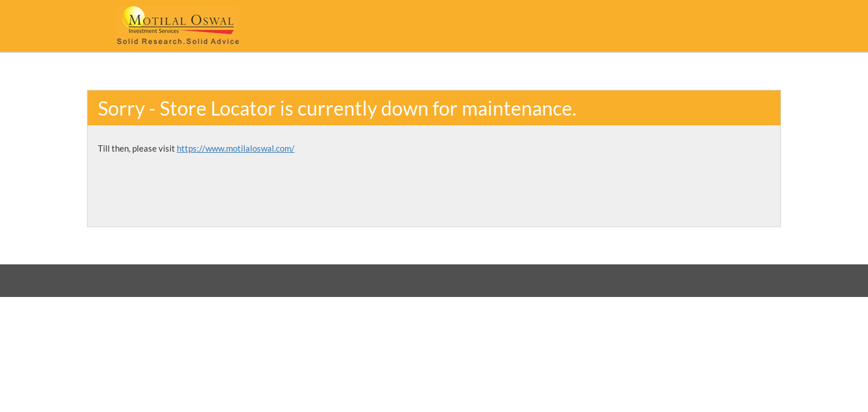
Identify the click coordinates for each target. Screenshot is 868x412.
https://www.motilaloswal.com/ (236, 148)
